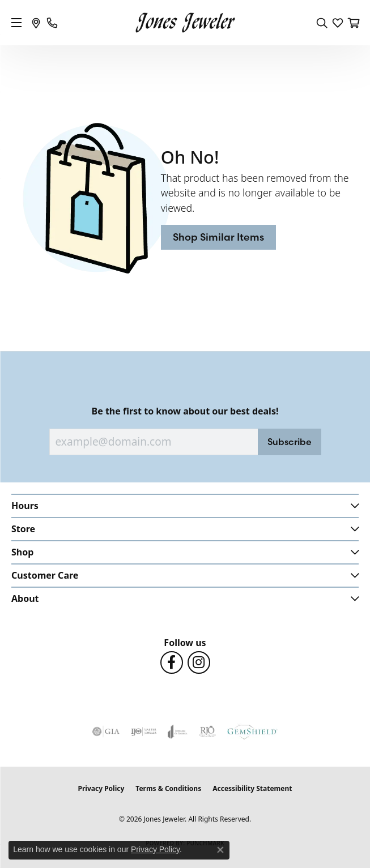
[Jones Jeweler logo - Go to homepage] (185, 23)
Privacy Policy (101, 788)
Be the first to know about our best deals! (185, 411)
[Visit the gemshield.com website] (252, 732)
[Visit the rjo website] (207, 732)
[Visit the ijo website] (144, 732)
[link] (36, 23)
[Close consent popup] (220, 850)
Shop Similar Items (218, 237)
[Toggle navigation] (16, 23)
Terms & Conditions (168, 788)
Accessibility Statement (252, 788)
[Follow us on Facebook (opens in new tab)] (172, 662)
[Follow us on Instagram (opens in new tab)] (199, 662)
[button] (322, 23)
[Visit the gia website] (106, 732)
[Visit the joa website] (178, 732)
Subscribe (290, 442)
